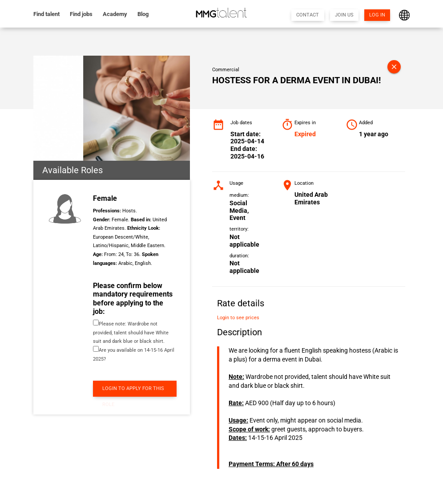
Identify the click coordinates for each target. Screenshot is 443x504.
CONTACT (308, 15)
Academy (115, 14)
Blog (143, 14)
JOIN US (344, 15)
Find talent (46, 14)
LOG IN (377, 15)
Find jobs (81, 14)
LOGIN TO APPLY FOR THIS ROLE (133, 391)
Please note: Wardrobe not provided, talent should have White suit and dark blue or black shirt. (131, 333)
